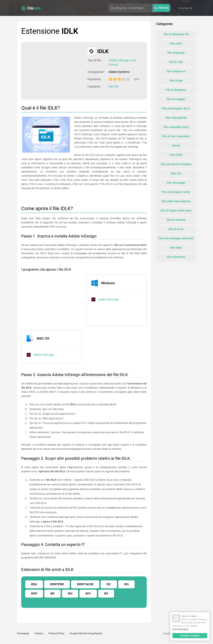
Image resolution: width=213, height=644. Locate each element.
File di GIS (176, 155)
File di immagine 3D (176, 34)
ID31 (88, 594)
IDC (109, 584)
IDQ (126, 584)
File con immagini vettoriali (176, 238)
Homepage (23, 633)
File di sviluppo (176, 99)
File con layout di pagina (176, 164)
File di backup (176, 53)
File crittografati (176, 118)
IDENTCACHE (85, 584)
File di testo (176, 229)
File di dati (176, 81)
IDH (70, 594)
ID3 (106, 594)
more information (181, 629)
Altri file (114, 86)
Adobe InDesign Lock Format (122, 62)
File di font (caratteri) (176, 136)
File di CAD (176, 62)
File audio (176, 44)
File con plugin (176, 183)
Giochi (176, 146)
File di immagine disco (176, 108)
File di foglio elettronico (176, 211)
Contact (39, 633)
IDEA (34, 584)
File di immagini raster (176, 192)
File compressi (176, 71)
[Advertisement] (54, 70)
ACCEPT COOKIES (190, 636)
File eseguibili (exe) (176, 127)
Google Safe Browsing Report (86, 633)
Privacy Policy (56, 633)
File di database (176, 90)
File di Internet (176, 257)
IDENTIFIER (57, 584)
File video (176, 248)
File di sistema (176, 220)
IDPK (34, 594)
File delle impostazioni (176, 201)
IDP (53, 594)
